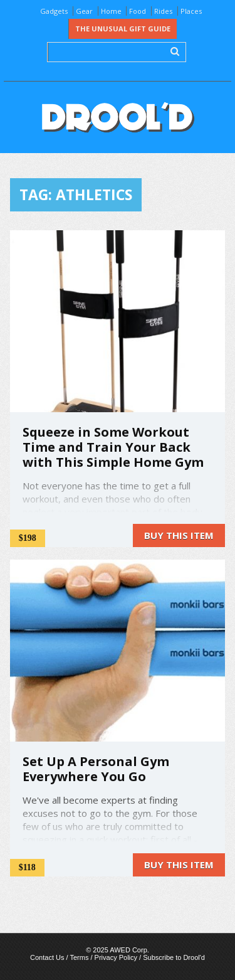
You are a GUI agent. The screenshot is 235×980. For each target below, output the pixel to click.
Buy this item (179, 535)
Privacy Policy (116, 957)
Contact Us (47, 957)
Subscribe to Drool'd (174, 957)
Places (191, 11)
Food (138, 11)
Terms (79, 957)
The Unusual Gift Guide (123, 29)
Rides (163, 11)
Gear (84, 11)
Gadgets (54, 11)
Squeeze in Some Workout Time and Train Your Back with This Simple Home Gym (113, 447)
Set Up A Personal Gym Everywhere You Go (96, 769)
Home (111, 11)
